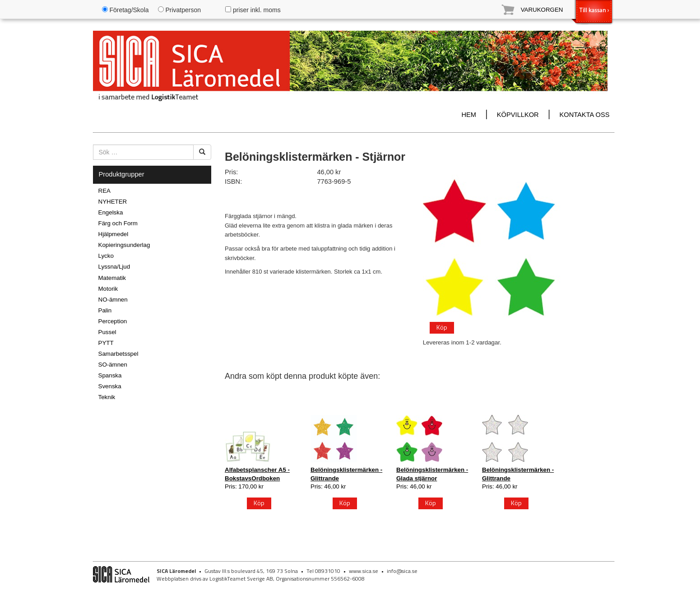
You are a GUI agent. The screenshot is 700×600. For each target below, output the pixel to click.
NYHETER (113, 202)
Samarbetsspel (118, 354)
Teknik (107, 397)
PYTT (106, 343)
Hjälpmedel (114, 234)
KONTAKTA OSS (584, 115)
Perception (113, 321)
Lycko (106, 256)
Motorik (108, 289)
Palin (105, 310)
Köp (442, 327)
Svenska (110, 386)
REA (104, 191)
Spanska (110, 375)
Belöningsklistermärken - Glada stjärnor (432, 474)
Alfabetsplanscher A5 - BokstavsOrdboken (257, 474)
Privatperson (179, 10)
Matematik (112, 278)
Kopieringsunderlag (124, 245)
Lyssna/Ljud (114, 267)
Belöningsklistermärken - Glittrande (346, 474)
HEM (469, 115)
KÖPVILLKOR (518, 115)
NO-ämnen (113, 300)
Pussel (107, 332)
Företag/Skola (125, 10)
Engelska (111, 212)
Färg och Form (118, 223)
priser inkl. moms (253, 10)
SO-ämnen (113, 365)
